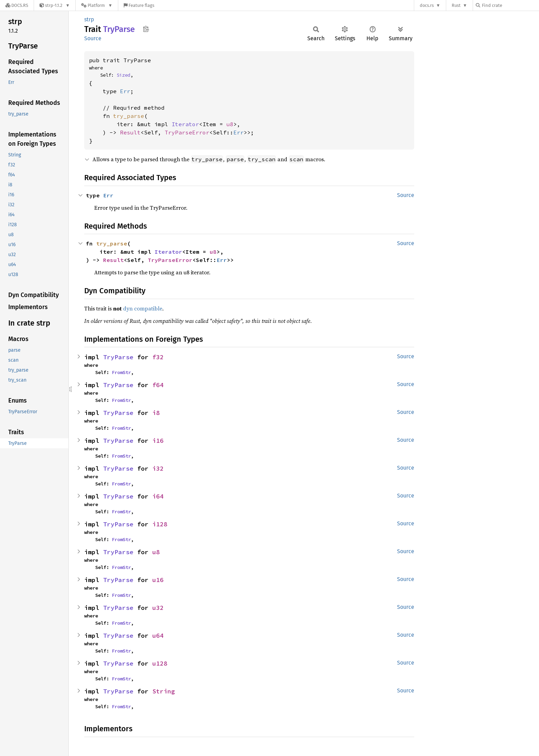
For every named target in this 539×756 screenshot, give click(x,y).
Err (125, 91)
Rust (456, 5)
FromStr (121, 372)
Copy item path (146, 29)
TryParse (118, 357)
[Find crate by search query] (510, 5)
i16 (158, 441)
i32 (158, 468)
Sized (123, 75)
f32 (158, 357)
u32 (158, 608)
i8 (156, 413)
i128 (160, 524)
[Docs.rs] (17, 5)
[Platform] (97, 5)
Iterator (185, 124)
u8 (230, 124)
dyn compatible (143, 308)
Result (130, 132)
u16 (158, 580)
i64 (158, 496)
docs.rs (427, 5)
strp (89, 19)
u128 (160, 663)
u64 (158, 636)
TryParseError (187, 132)
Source (93, 38)
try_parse (129, 116)
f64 (158, 385)
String (164, 691)
